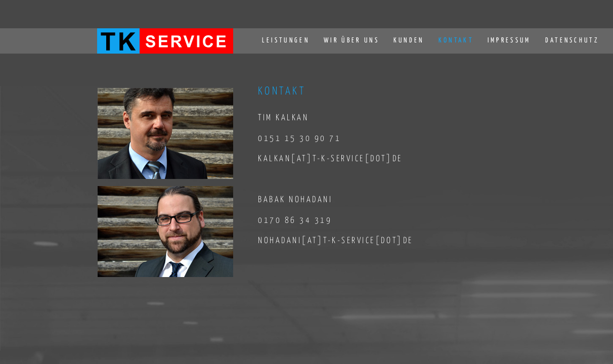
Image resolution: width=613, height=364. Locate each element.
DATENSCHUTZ (573, 40)
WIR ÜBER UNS (352, 40)
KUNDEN (409, 40)
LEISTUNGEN (286, 40)
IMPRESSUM (509, 40)
